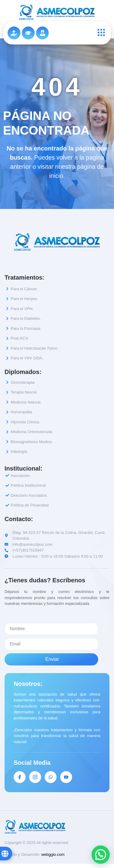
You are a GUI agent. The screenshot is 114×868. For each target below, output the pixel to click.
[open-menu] (100, 33)
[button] (101, 855)
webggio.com (53, 854)
